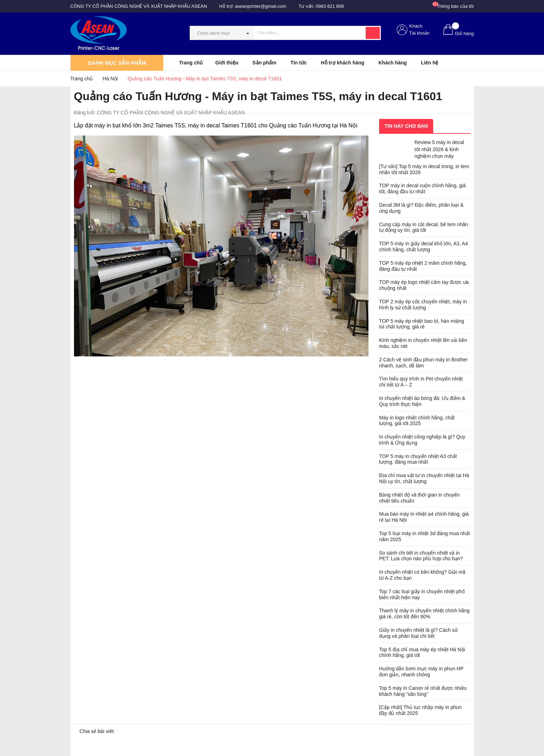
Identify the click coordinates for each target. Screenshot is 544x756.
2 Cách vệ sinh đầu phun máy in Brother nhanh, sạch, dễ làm (423, 363)
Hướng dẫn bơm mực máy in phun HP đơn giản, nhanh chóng (421, 672)
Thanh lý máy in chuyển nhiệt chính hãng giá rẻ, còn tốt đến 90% (424, 614)
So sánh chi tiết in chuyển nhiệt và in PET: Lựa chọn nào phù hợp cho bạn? (421, 556)
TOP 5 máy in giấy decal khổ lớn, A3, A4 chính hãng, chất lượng (423, 247)
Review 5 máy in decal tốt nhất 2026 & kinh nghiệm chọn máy (439, 149)
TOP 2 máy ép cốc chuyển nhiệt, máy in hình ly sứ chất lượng (423, 305)
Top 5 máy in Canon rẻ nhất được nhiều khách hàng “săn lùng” (423, 691)
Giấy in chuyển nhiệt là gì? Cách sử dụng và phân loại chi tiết (418, 633)
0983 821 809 (330, 6)
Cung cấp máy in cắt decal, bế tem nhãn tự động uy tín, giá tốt (423, 227)
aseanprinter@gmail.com (261, 6)
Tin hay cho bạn (406, 126)
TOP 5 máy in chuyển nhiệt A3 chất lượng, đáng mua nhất (418, 459)
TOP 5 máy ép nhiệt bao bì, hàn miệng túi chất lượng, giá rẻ (422, 324)
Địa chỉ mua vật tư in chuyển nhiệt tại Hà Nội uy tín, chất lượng (424, 478)
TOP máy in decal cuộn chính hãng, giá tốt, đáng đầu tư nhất (422, 188)
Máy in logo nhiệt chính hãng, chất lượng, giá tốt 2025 (417, 421)
